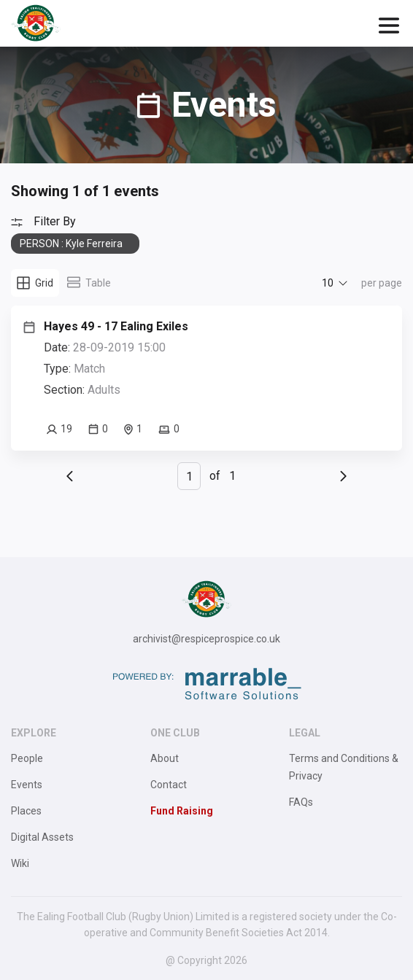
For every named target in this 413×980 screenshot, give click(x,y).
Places (26, 811)
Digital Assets (42, 837)
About (165, 758)
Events (27, 785)
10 (328, 283)
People (27, 758)
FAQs (301, 802)
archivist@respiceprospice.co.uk (206, 639)
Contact (169, 785)
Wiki (20, 863)
